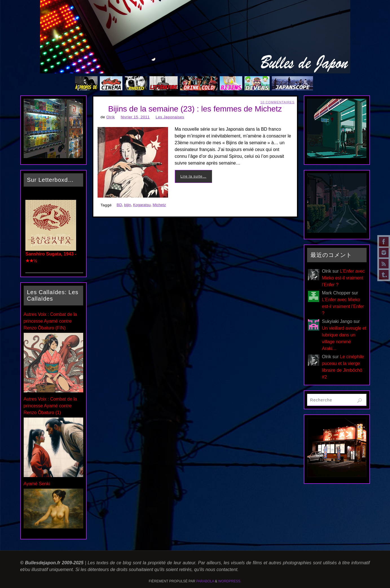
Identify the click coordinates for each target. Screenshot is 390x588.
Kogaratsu (142, 205)
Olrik (111, 117)
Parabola (205, 581)
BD (119, 205)
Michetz (159, 205)
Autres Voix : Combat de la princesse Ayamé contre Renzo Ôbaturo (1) (50, 406)
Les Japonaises (170, 117)
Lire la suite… (193, 176)
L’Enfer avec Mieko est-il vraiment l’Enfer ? (343, 278)
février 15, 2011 (135, 117)
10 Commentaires (277, 102)
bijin (127, 205)
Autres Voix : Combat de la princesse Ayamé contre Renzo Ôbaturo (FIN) (50, 321)
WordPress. (230, 581)
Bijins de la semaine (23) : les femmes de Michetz (195, 109)
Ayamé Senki (37, 484)
